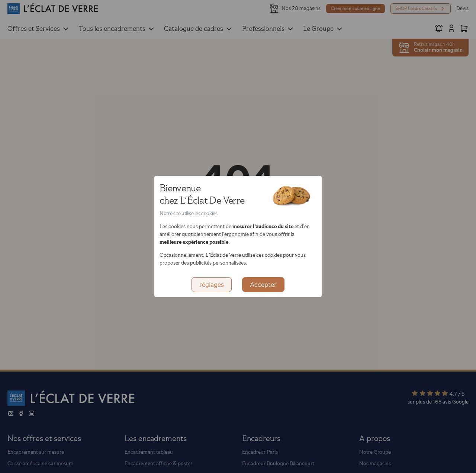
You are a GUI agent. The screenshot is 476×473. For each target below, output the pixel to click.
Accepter (263, 285)
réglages (212, 285)
